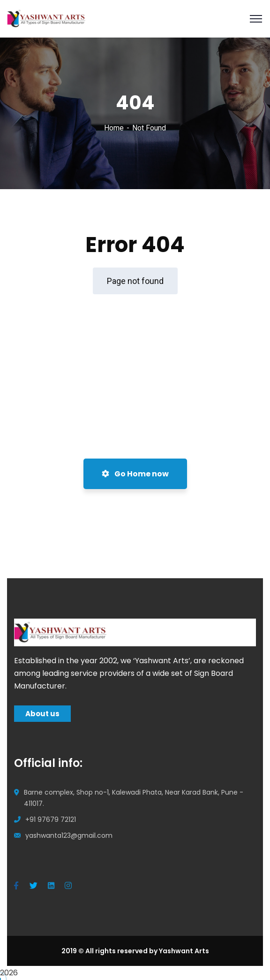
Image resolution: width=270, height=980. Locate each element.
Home (114, 128)
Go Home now (135, 474)
